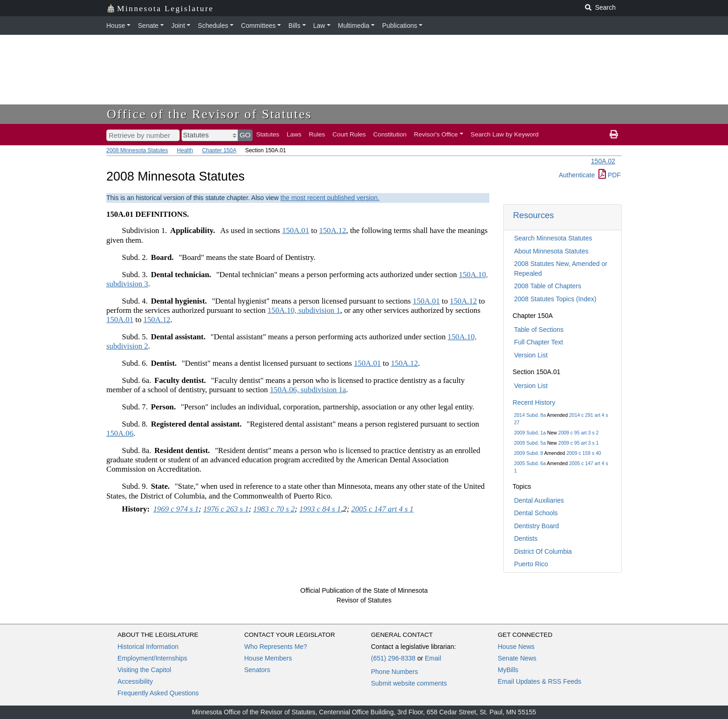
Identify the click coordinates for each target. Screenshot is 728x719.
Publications (400, 26)
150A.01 (296, 230)
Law (319, 26)
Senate (148, 26)
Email (433, 658)
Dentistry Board (536, 526)
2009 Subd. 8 (528, 453)
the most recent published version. (330, 198)
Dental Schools (536, 513)
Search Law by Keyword (505, 134)
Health (185, 150)
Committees (258, 26)
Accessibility (135, 681)
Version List (531, 355)
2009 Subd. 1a (530, 433)
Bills (294, 26)
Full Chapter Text (539, 342)
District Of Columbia (543, 551)
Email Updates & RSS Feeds (539, 681)
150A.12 (332, 230)
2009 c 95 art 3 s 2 (578, 433)
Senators (257, 670)
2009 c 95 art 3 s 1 (578, 443)
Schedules (213, 26)
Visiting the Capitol (144, 670)
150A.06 (120, 433)
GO (245, 135)
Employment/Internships (152, 658)
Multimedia (354, 26)
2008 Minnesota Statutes (137, 150)
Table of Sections (539, 330)
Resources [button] (533, 215)
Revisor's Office (436, 134)
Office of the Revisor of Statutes (209, 114)
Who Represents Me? (276, 647)
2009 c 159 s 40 (584, 453)
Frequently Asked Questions (158, 693)
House (116, 26)
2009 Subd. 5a (530, 443)
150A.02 (603, 161)
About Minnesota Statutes (551, 251)
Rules (317, 134)
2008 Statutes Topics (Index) (555, 299)
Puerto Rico (531, 564)
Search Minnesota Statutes (553, 238)
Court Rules (349, 134)
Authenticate (577, 175)
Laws (294, 134)
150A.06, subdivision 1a (308, 390)
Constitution (390, 134)
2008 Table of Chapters (548, 286)
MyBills (508, 670)
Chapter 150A (219, 150)
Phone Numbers (394, 672)
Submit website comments (409, 683)
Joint (178, 26)
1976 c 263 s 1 (226, 509)
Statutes (268, 134)
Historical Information (148, 647)
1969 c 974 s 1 (176, 509)
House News (516, 647)
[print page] (614, 135)
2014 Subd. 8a (530, 415)
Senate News (517, 658)
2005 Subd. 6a (530, 463)
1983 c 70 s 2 (274, 509)
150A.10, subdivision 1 (304, 310)
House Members (268, 658)
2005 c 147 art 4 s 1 (383, 509)
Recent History (534, 402)
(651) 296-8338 (393, 658)
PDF (610, 175)
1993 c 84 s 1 (320, 509)
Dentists (526, 538)
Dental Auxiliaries (539, 500)
